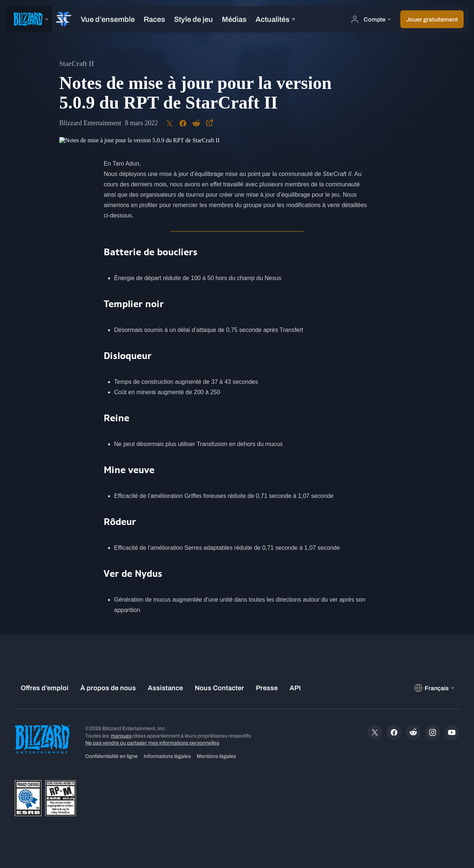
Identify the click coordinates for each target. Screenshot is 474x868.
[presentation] (29, 19)
